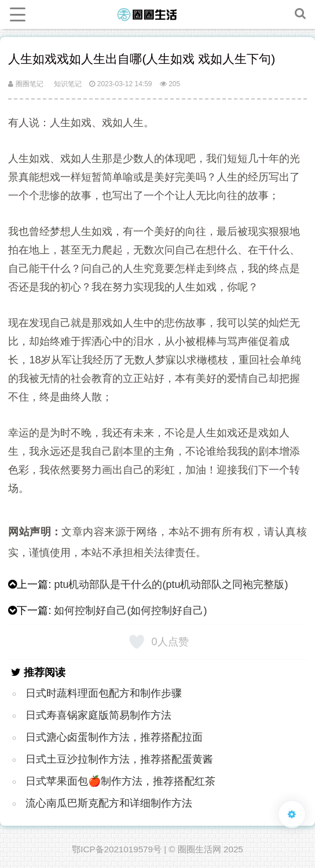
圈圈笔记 (25, 84)
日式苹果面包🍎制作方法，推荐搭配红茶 (120, 781)
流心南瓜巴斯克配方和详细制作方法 (109, 803)
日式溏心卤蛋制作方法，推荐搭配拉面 (114, 737)
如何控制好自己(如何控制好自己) (130, 610)
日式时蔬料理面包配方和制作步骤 (104, 693)
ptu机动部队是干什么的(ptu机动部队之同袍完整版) (171, 584)
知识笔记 (68, 84)
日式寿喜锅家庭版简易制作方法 (98, 715)
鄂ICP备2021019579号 (117, 849)
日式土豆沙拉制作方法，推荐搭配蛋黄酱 (119, 759)
